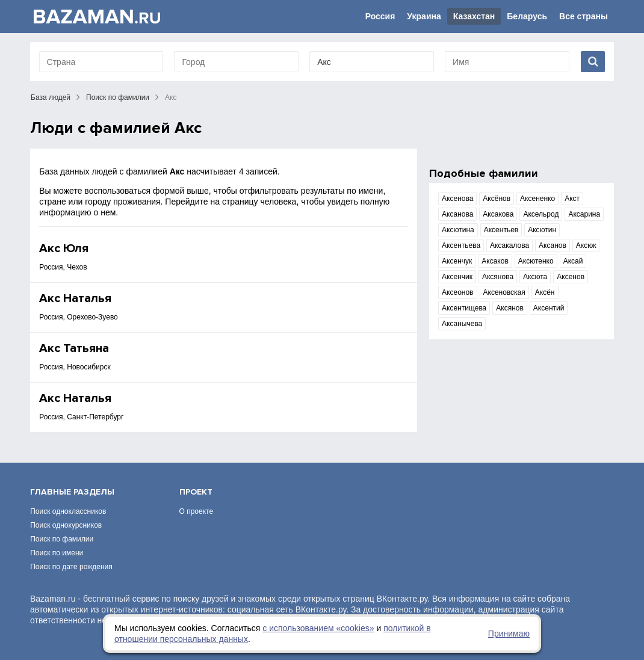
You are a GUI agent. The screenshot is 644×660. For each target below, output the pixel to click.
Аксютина (458, 230)
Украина (424, 16)
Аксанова (457, 214)
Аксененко (537, 199)
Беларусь (527, 16)
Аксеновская (504, 292)
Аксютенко (536, 261)
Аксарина (584, 214)
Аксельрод (541, 214)
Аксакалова (509, 245)
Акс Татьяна (74, 348)
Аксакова (498, 214)
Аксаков (495, 261)
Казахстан (474, 16)
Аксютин (542, 230)
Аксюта (535, 277)
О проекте (197, 511)
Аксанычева (462, 324)
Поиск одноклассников (68, 511)
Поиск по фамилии (118, 97)
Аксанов (553, 245)
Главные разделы (72, 492)
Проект (196, 492)
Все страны (584, 16)
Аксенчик (457, 277)
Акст (572, 199)
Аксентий (549, 308)
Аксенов (571, 277)
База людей (51, 97)
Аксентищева (464, 308)
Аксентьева (461, 245)
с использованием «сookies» (318, 628)
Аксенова (457, 199)
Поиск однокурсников (66, 525)
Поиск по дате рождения (71, 567)
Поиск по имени (57, 553)
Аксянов (510, 308)
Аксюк (586, 245)
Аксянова (498, 277)
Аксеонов (457, 292)
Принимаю (509, 634)
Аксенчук (457, 261)
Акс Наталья (75, 298)
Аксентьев (501, 230)
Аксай (573, 261)
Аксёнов (497, 199)
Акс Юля (64, 248)
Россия (380, 16)
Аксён (545, 292)
